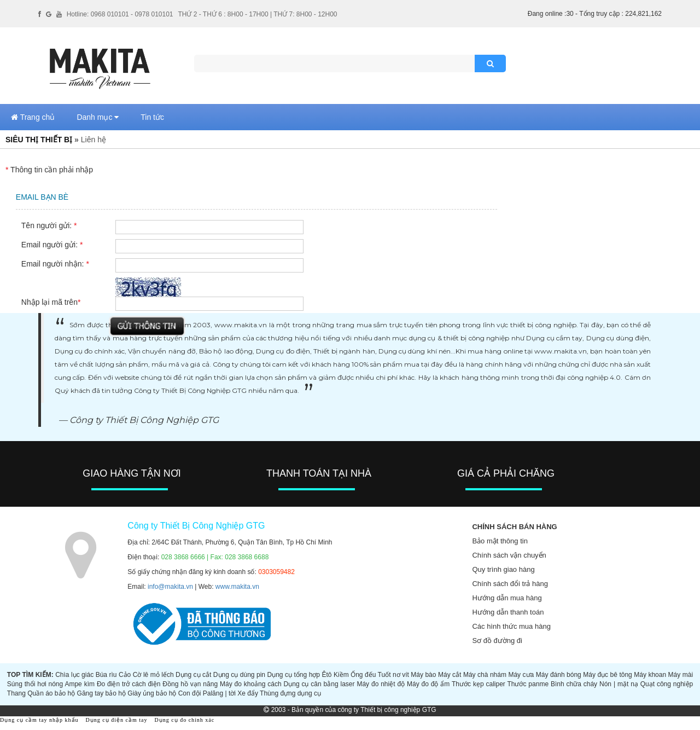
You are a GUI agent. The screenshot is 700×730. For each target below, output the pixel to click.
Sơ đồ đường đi (497, 641)
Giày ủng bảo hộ (152, 693)
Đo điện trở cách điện (129, 684)
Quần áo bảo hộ (51, 693)
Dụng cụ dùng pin (239, 675)
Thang (16, 693)
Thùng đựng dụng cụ (290, 693)
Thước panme (528, 684)
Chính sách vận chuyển (509, 555)
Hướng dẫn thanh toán (508, 612)
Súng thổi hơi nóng (35, 684)
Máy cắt (450, 675)
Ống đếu (363, 675)
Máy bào (423, 675)
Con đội (190, 693)
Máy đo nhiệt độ (381, 684)
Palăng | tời (219, 693)
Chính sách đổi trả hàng (510, 584)
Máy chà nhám (485, 675)
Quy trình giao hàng (503, 569)
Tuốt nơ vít (393, 675)
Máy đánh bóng (559, 675)
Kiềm (341, 675)
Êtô (327, 675)
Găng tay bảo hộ (101, 693)
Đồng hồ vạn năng (190, 684)
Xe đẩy (248, 693)
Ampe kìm (80, 684)
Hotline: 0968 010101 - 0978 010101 (120, 14)
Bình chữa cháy (574, 684)
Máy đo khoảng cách (251, 684)
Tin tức (152, 117)
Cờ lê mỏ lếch (153, 675)
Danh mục (98, 117)
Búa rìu (106, 675)
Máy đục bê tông (608, 675)
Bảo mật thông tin (500, 541)
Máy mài (681, 675)
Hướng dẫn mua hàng (507, 598)
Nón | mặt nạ (619, 684)
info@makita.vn (170, 587)
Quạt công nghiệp (667, 684)
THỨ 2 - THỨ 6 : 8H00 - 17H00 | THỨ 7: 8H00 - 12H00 (257, 14)
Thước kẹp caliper (479, 684)
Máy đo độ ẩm (428, 684)
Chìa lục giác (74, 675)
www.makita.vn (237, 587)
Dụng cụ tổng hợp (294, 675)
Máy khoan (650, 675)
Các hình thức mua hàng (511, 626)
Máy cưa (521, 675)
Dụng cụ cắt (193, 675)
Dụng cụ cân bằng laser (319, 684)
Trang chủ (33, 117)
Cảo (125, 675)
